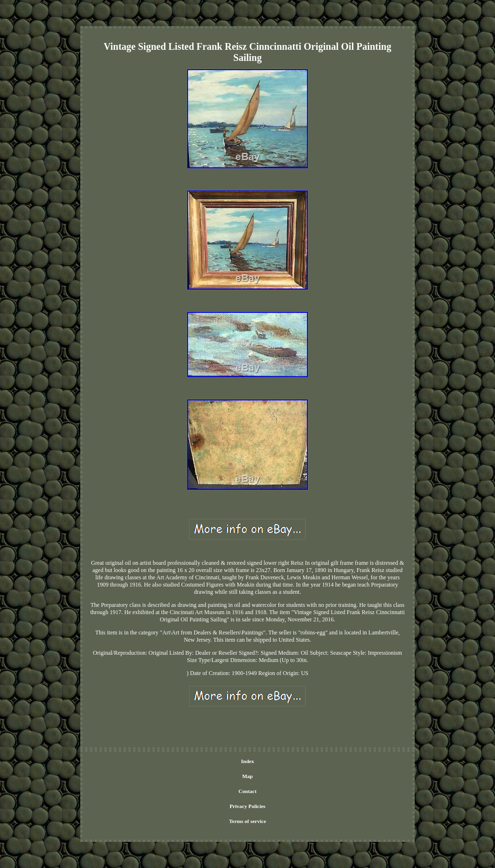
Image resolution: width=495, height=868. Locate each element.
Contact (247, 791)
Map (247, 776)
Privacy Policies (247, 806)
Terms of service (248, 821)
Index (248, 761)
